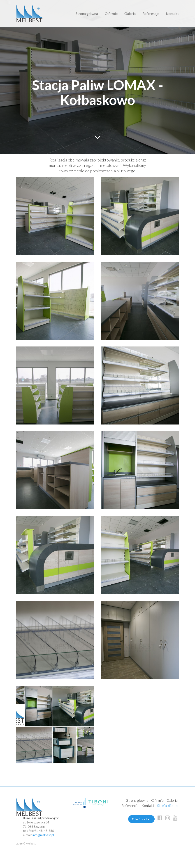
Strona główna (87, 13)
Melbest (29, 13)
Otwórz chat (141, 819)
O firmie (111, 13)
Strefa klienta (167, 805)
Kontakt (172, 13)
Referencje (151, 13)
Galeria (130, 13)
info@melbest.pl (43, 835)
